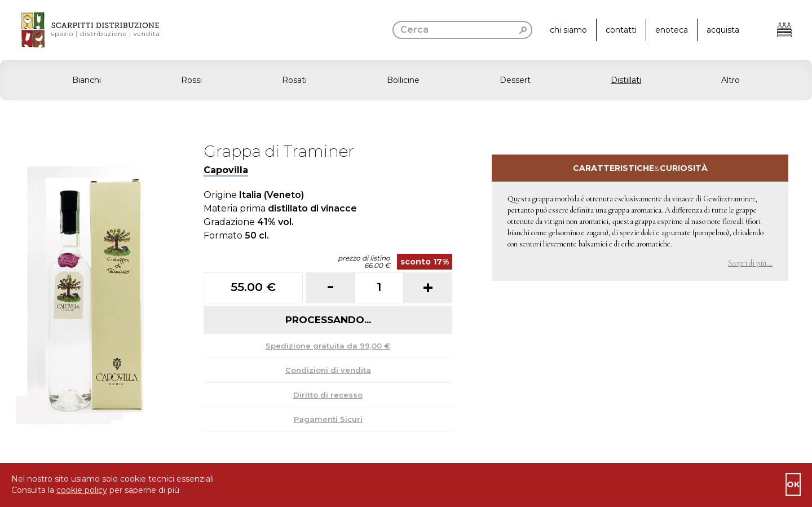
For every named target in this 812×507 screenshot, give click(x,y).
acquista (723, 30)
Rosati (294, 80)
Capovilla (226, 170)
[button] (406, 80)
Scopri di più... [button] (750, 263)
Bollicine (403, 80)
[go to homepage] (80, 30)
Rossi (191, 80)
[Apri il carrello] (784, 30)
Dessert (515, 80)
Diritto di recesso (328, 395)
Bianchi (87, 80)
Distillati (626, 80)
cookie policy (82, 490)
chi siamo (568, 30)
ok (793, 484)
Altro (731, 80)
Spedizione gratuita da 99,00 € (328, 346)
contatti (621, 30)
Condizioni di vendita (328, 370)
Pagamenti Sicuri (328, 419)
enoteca (672, 30)
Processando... (328, 320)
